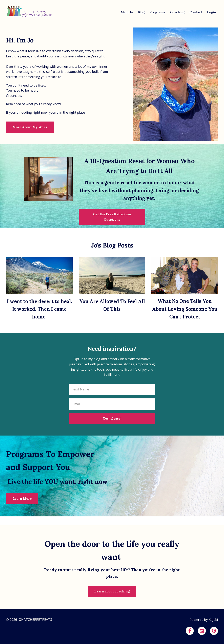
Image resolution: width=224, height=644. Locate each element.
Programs (157, 12)
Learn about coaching (112, 591)
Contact (196, 12)
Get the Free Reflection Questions (112, 217)
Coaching (177, 12)
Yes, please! (112, 418)
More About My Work (30, 127)
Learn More (22, 498)
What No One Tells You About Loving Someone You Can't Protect (185, 309)
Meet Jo (127, 12)
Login (211, 12)
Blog (141, 12)
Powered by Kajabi (204, 620)
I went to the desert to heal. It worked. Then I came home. (39, 309)
